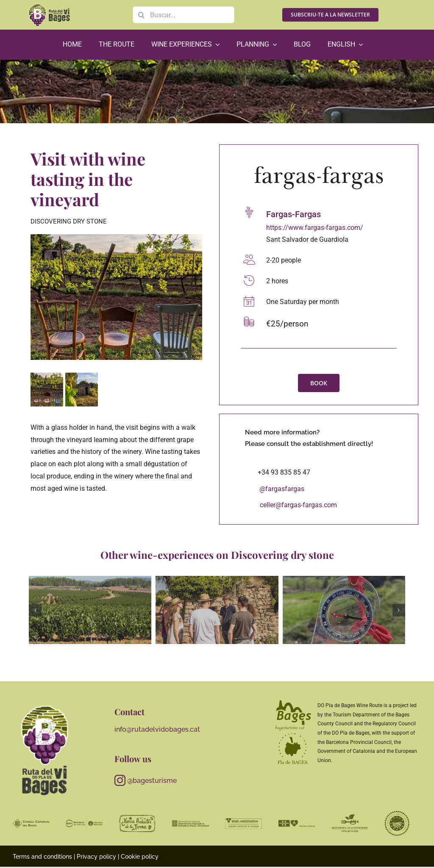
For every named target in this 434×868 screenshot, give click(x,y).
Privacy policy (96, 857)
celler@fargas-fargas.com (298, 505)
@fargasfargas (282, 489)
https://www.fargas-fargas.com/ (315, 228)
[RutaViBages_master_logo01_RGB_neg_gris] (45, 706)
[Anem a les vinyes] (90, 610)
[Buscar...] (184, 15)
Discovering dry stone (69, 221)
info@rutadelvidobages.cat (157, 729)
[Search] (141, 15)
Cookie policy (140, 857)
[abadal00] (217, 610)
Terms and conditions (42, 857)
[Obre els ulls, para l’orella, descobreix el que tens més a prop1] (344, 610)
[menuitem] (345, 45)
